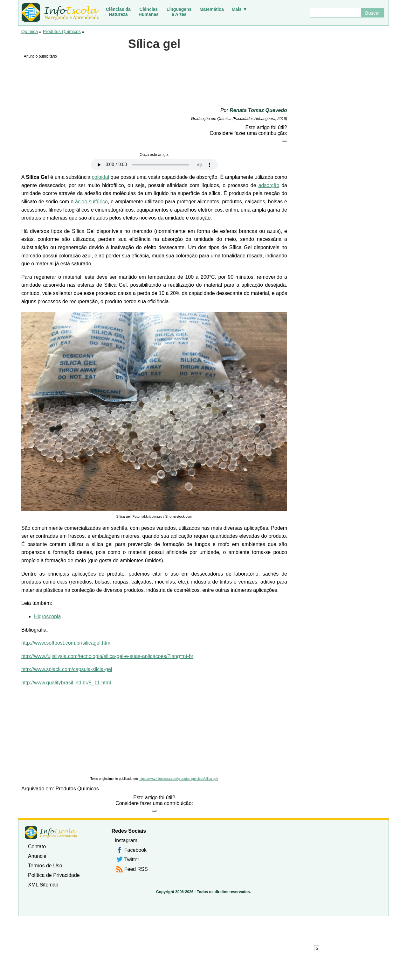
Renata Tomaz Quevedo (258, 110)
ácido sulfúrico (91, 202)
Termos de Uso (45, 866)
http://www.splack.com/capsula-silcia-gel (67, 669)
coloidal (100, 177)
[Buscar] (335, 13)
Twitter (132, 860)
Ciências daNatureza (118, 12)
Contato (37, 847)
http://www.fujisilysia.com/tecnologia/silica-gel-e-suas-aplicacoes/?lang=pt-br (107, 656)
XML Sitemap (43, 885)
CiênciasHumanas (149, 12)
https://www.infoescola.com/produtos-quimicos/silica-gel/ (178, 779)
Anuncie (37, 856)
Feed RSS (136, 869)
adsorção (269, 185)
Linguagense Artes (179, 12)
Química (30, 31)
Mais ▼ (240, 9)
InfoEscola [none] (51, 833)
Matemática (211, 9)
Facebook (135, 850)
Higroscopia (47, 616)
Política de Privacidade (54, 875)
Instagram (126, 840)
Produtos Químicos (62, 31)
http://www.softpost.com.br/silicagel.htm (66, 643)
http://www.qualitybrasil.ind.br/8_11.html (66, 683)
